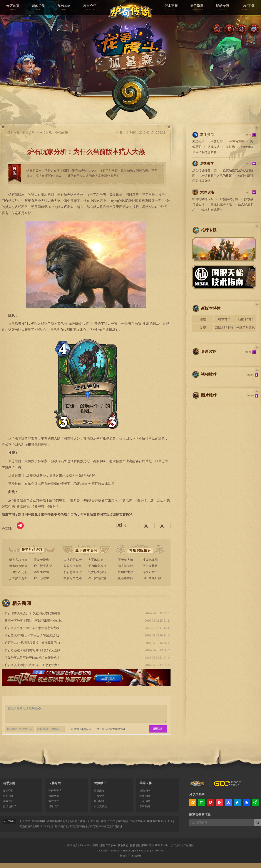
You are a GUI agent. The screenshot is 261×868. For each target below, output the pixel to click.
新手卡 (169, 821)
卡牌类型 (217, 142)
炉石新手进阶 (43, 566)
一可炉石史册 (18, 572)
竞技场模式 (10, 806)
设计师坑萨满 (97, 578)
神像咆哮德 (150, 560)
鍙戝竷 (158, 729)
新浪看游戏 (26, 826)
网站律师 (147, 845)
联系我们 (123, 845)
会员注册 (176, 845)
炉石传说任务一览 (204, 170)
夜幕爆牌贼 (125, 578)
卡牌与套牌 (236, 142)
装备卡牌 (145, 796)
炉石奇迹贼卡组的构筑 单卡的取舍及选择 (32, 650)
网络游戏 (46, 133)
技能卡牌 (145, 791)
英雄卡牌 (146, 783)
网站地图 (99, 845)
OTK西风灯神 (152, 578)
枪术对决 (224, 319)
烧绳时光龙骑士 (212, 210)
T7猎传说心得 (229, 199)
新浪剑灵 (60, 826)
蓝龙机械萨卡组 (221, 204)
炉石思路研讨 (73, 572)
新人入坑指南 (18, 560)
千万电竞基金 (97, 566)
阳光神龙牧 (125, 566)
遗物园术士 (150, 572)
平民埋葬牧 (150, 566)
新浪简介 (72, 845)
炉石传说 (62, 133)
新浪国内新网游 (97, 821)
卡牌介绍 (55, 783)
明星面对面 (41, 572)
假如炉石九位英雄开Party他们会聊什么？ (32, 658)
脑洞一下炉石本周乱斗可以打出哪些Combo (33, 621)
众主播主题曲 (18, 578)
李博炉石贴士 (73, 560)
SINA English (162, 845)
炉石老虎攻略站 (77, 826)
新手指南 (9, 783)
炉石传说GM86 (96, 826)
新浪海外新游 (77, 821)
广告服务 (111, 845)
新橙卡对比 (246, 319)
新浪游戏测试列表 (57, 821)
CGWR (112, 821)
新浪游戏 (28, 133)
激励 (203, 319)
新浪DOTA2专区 (44, 826)
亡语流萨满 (100, 806)
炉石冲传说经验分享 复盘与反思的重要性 (32, 613)
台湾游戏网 (38, 821)
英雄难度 (99, 791)
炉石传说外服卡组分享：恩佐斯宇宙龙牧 (32, 628)
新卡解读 (99, 801)
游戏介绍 (198, 142)
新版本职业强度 (224, 329)
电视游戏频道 (155, 821)
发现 (203, 328)
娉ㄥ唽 (100, 729)
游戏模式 (214, 147)
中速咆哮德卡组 (203, 199)
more (248, 135)
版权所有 (136, 856)
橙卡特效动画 (18, 566)
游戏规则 (8, 801)
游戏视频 (123, 821)
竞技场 (230, 147)
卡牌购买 (145, 806)
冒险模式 (100, 783)
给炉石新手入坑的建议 (217, 176)
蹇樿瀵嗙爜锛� (116, 729)
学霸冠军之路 (73, 578)
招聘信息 (135, 845)
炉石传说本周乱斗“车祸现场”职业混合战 (32, 635)
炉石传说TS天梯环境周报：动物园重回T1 (32, 643)
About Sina (85, 845)
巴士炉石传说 (114, 826)
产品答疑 (189, 845)
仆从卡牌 (145, 801)
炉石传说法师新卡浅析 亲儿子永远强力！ (32, 665)
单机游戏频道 (137, 821)
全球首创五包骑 (246, 329)
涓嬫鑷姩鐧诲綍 (79, 729)
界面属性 (8, 796)
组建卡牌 (54, 806)
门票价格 (99, 796)
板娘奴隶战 (125, 572)
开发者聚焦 (41, 560)
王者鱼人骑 (125, 560)
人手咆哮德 (96, 560)
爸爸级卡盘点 (73, 566)
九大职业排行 (97, 572)
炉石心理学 (41, 578)
